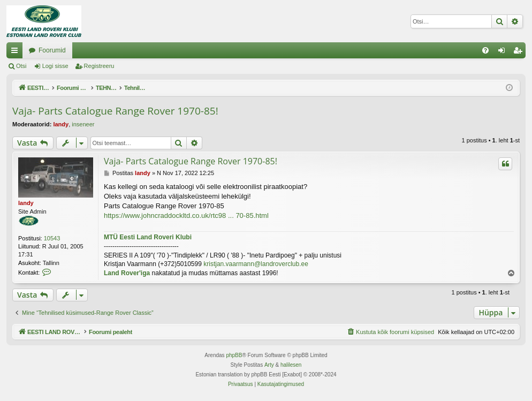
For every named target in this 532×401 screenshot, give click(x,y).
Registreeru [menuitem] (520, 52)
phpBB (234, 355)
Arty (269, 365)
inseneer (83, 124)
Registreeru (99, 66)
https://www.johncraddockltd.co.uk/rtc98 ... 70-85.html (186, 215)
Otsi (21, 66)
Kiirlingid (17, 52)
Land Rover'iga (127, 273)
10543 (52, 238)
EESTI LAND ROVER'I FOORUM (77, 50)
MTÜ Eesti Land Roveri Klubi (148, 237)
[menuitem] (485, 50)
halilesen (291, 365)
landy (61, 124)
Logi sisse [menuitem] (504, 52)
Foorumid (160, 50)
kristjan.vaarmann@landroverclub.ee (256, 264)
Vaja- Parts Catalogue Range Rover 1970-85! (115, 111)
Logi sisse (55, 66)
